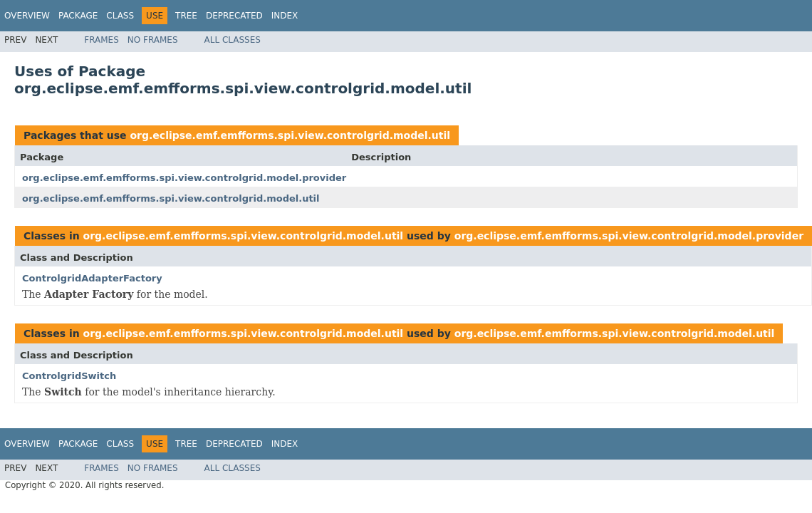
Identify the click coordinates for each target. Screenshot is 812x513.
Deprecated (234, 16)
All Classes (233, 40)
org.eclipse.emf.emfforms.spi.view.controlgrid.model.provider (184, 178)
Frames (101, 40)
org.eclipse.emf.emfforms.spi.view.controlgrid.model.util (290, 135)
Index (285, 16)
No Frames (153, 40)
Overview (27, 16)
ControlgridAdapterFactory (92, 278)
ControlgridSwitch (69, 376)
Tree (186, 16)
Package (78, 16)
